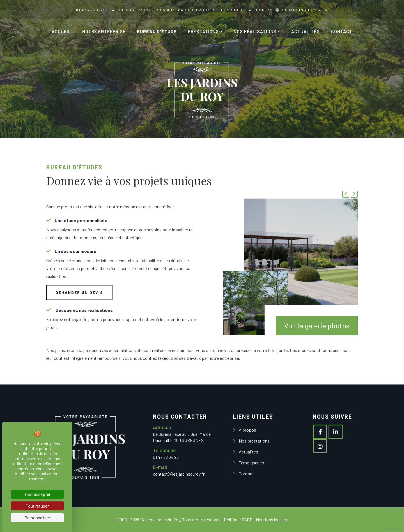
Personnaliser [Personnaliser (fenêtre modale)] (37, 518)
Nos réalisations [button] (255, 31)
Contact (342, 31)
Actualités (306, 31)
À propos (247, 430)
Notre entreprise (104, 31)
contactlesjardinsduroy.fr (292, 10)
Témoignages (251, 463)
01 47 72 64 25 (91, 10)
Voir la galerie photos (317, 326)
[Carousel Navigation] (349, 195)
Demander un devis (79, 292)
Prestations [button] (203, 31)
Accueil (61, 31)
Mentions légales (271, 520)
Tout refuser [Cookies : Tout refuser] (37, 506)
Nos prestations (254, 441)
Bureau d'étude (157, 31)
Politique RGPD (238, 520)
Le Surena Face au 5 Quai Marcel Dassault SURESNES (181, 10)
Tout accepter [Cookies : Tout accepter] (37, 494)
